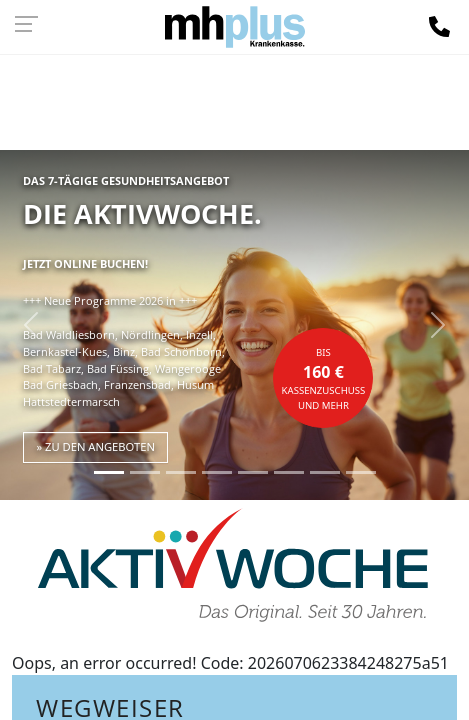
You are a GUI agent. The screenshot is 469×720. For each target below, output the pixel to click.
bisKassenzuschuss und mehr (324, 379)
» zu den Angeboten (95, 446)
